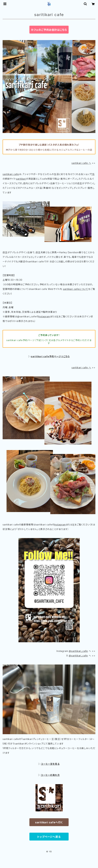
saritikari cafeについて (76, 289)
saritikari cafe (11, 174)
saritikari (21, 179)
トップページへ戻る (49, 837)
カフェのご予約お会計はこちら (49, 30)
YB (93, 174)
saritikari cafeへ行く (49, 822)
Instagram (44, 316)
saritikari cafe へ (81, 163)
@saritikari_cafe (78, 651)
